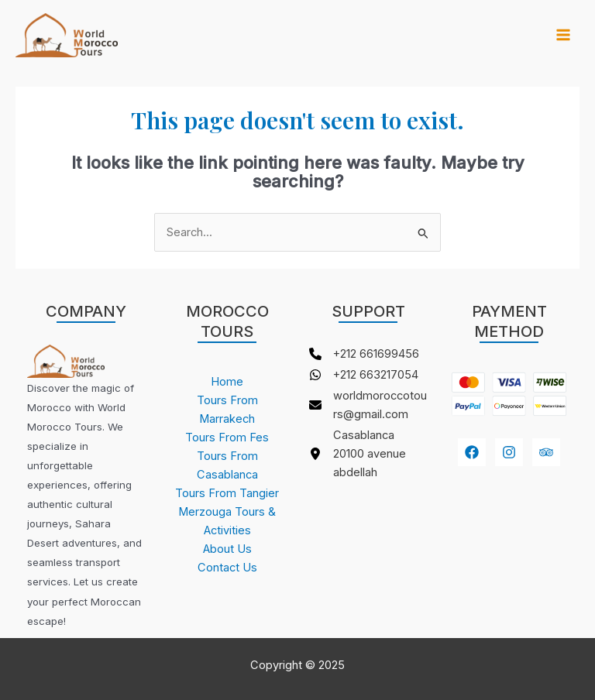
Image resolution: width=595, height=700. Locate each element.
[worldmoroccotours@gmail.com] (368, 405)
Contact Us (227, 568)
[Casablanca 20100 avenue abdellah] (368, 454)
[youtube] (546, 452)
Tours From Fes (227, 437)
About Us (227, 549)
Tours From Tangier (227, 493)
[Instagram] (509, 452)
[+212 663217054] (364, 375)
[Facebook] (472, 452)
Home (227, 382)
